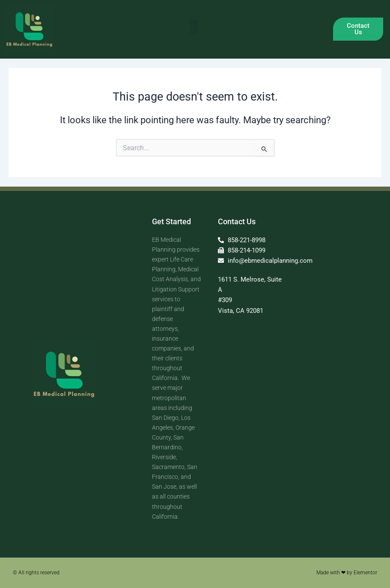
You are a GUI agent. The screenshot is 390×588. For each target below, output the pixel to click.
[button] (194, 27)
